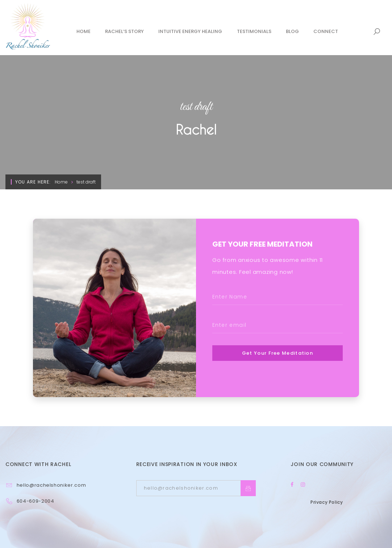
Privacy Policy (327, 502)
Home (61, 182)
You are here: (33, 182)
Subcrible (248, 488)
